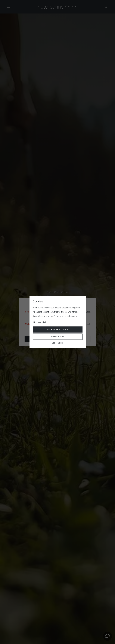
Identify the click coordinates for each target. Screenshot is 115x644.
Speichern (57, 337)
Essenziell (41, 322)
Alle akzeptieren (57, 329)
